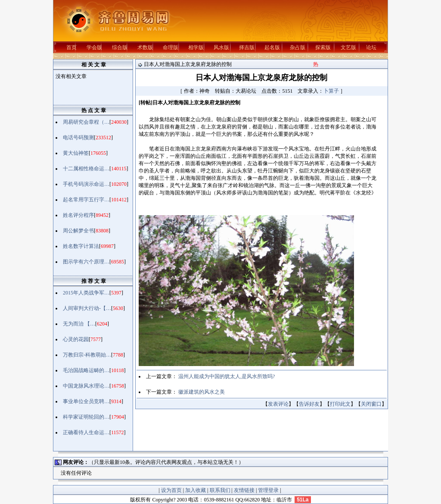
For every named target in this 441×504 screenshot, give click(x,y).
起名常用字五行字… (86, 200)
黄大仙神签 (76, 153)
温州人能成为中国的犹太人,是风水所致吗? (227, 376)
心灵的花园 (76, 339)
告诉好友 (309, 404)
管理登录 (268, 490)
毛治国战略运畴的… (86, 370)
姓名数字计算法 (81, 246)
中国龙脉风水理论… (86, 386)
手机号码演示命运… (86, 184)
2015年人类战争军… (86, 293)
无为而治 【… (79, 324)
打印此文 (340, 404)
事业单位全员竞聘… (86, 401)
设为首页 (171, 490)
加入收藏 (196, 490)
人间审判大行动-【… (87, 308)
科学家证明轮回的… (86, 417)
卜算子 (331, 91)
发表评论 (278, 404)
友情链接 (244, 490)
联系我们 (220, 490)
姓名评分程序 (78, 215)
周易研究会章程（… (86, 122)
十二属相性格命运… (86, 169)
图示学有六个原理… (86, 262)
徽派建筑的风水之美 (202, 392)
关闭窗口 (371, 404)
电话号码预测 (78, 138)
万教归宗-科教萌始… (87, 355)
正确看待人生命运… (86, 432)
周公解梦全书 (78, 231)
